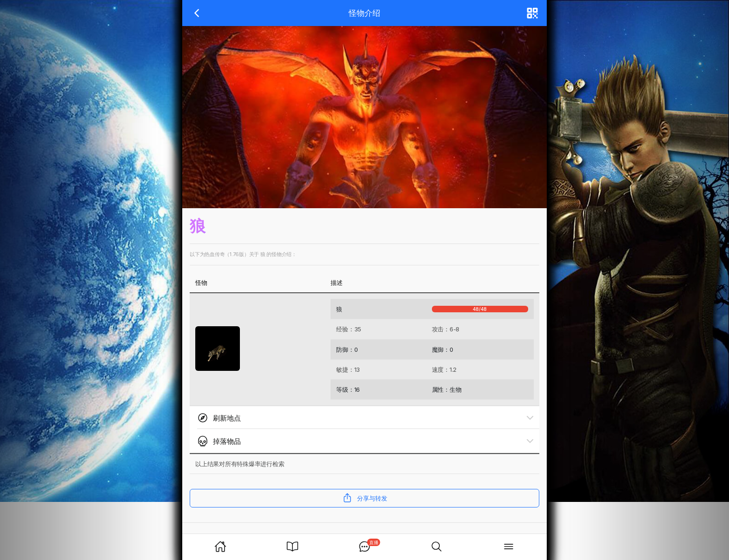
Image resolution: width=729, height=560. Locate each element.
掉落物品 (219, 441)
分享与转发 (365, 498)
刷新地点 (219, 418)
